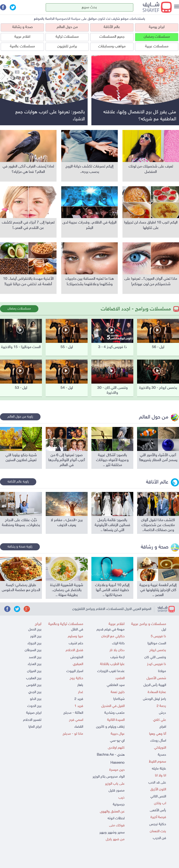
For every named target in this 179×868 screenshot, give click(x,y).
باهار (80, 685)
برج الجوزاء (35, 643)
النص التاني (158, 797)
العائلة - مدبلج (73, 713)
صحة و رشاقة (22, 27)
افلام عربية (22, 37)
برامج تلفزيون (67, 47)
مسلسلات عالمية (22, 47)
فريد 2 (79, 699)
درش (163, 713)
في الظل (77, 630)
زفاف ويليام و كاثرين (110, 727)
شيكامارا (119, 699)
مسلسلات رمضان (157, 37)
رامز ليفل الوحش (155, 699)
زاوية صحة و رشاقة (20, 547)
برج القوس (34, 685)
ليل (164, 630)
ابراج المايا (35, 727)
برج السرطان (33, 650)
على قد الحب (157, 783)
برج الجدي (35, 692)
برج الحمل (35, 630)
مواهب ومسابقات (112, 47)
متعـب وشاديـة (114, 713)
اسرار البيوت (75, 671)
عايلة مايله (159, 769)
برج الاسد (35, 657)
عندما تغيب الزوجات (111, 671)
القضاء (79, 727)
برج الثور (36, 636)
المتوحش (77, 657)
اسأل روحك (158, 741)
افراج (163, 727)
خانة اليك (118, 643)
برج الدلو (36, 699)
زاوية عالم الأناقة (18, 482)
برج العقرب (34, 678)
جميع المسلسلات (112, 37)
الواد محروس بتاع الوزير (109, 777)
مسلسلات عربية (157, 47)
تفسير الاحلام (32, 720)
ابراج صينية (34, 713)
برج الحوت (34, 706)
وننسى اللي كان (155, 657)
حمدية (162, 755)
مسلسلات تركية (67, 37)
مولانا (162, 671)
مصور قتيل (117, 791)
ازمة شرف (118, 657)
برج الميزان (34, 671)
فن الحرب (159, 838)
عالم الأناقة (112, 27)
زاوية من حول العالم (20, 417)
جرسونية (119, 805)
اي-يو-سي (117, 741)
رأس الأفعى (158, 810)
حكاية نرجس (158, 824)
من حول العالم (67, 27)
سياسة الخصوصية (68, 19)
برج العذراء (35, 664)
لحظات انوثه (116, 818)
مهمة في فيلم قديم (111, 630)
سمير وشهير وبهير (112, 833)
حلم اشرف (76, 643)
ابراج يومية (157, 27)
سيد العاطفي (116, 685)
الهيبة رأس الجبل (155, 685)
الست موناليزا (157, 643)
